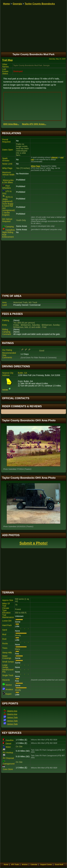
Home (6, 4)
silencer (54, 157)
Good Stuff (59, 864)
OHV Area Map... (11, 124)
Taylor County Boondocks (40, 4)
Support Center (46, 864)
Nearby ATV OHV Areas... (34, 124)
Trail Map (8, 60)
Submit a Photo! (33, 543)
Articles (25, 864)
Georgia (17, 4)
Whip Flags (36, 166)
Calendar (34, 864)
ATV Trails (15, 864)
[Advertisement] (34, 267)
